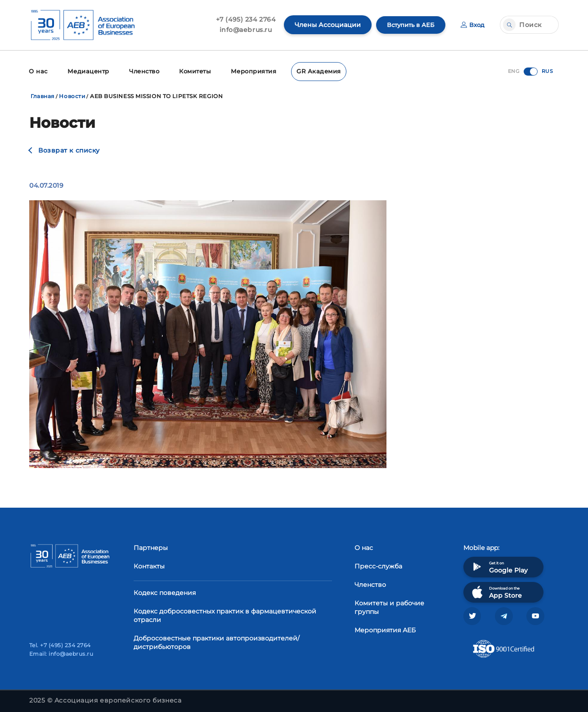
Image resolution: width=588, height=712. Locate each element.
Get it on (499, 566)
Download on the (496, 591)
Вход (472, 25)
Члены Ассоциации (323, 25)
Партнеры (151, 547)
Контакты (149, 565)
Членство (141, 71)
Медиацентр (86, 71)
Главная (43, 95)
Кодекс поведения (165, 592)
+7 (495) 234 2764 (241, 19)
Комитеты (191, 71)
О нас (38, 71)
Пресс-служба (378, 565)
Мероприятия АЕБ (385, 629)
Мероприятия (249, 71)
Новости (72, 95)
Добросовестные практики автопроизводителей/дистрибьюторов (217, 642)
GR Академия (311, 71)
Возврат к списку (69, 149)
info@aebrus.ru (241, 30)
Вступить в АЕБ (408, 25)
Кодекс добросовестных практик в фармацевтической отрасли (225, 615)
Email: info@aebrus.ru (61, 654)
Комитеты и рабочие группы (389, 606)
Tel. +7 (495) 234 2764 (60, 645)
